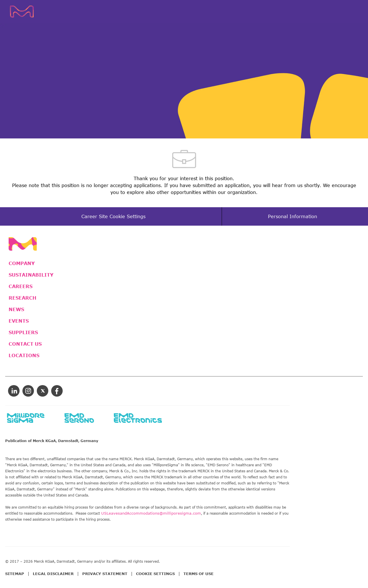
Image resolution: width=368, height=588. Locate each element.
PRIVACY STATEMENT (105, 574)
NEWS (16, 309)
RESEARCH (22, 298)
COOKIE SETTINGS (155, 574)
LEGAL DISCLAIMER (53, 574)
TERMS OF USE (199, 574)
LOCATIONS (24, 355)
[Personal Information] (293, 216)
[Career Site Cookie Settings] (113, 216)
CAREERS (21, 286)
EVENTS (19, 321)
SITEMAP (15, 574)
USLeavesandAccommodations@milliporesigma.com (151, 513)
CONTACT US (25, 344)
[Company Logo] (31, 12)
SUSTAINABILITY (31, 275)
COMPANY (22, 263)
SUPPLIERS (23, 332)
